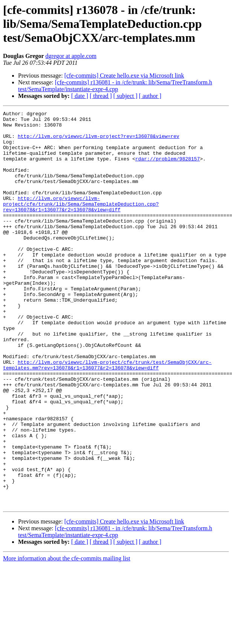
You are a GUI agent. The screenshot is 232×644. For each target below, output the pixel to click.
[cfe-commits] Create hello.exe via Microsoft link (124, 76)
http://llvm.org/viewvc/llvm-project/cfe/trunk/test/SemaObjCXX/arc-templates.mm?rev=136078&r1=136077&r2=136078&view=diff (107, 416)
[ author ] (150, 96)
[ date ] (80, 96)
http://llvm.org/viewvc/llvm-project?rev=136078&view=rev (98, 142)
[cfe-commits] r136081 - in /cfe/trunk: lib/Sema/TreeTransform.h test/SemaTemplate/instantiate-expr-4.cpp (115, 86)
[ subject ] (125, 96)
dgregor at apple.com (71, 56)
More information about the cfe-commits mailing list (67, 637)
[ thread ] (101, 96)
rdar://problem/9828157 (168, 169)
